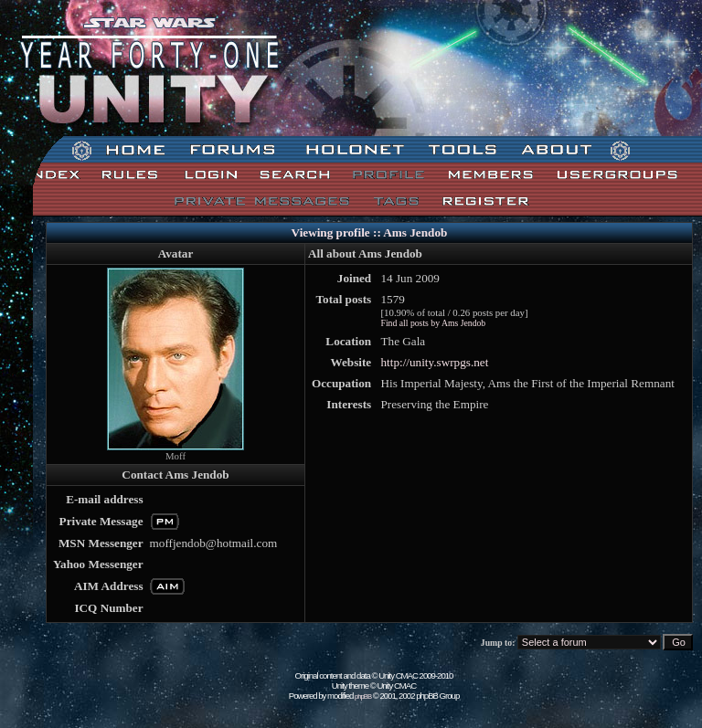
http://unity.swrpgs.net (434, 362)
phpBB (363, 696)
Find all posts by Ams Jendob (433, 323)
